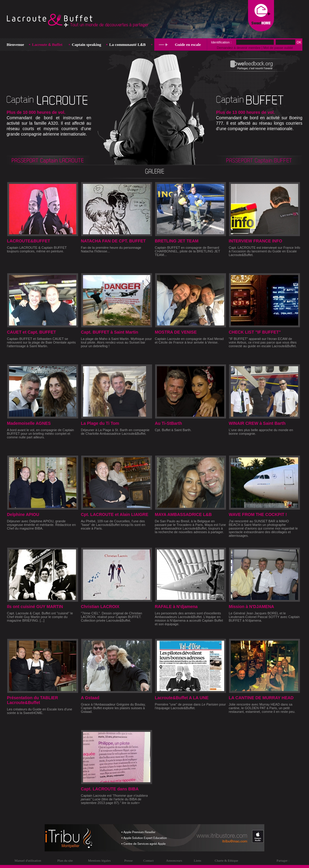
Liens (197, 860)
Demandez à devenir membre (239, 48)
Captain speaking (86, 45)
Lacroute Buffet (47, 45)
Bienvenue (15, 45)
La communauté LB (127, 45)
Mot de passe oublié (278, 48)
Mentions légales (99, 860)
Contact (148, 860)
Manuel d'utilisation (28, 860)
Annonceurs (174, 860)
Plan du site (65, 860)
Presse (129, 860)
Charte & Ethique (226, 860)
